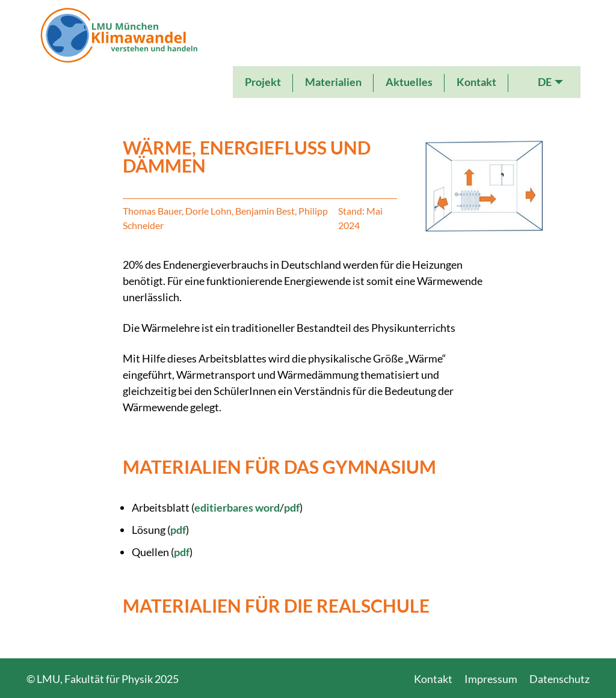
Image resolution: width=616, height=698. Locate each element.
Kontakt (476, 82)
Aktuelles (409, 82)
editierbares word (237, 507)
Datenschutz (559, 679)
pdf (292, 507)
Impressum (491, 679)
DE (545, 82)
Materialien (333, 82)
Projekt (263, 82)
